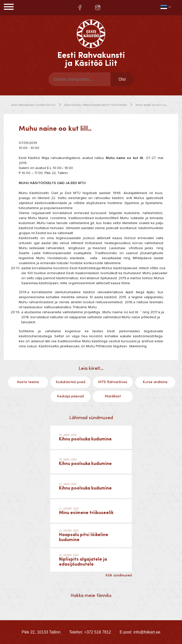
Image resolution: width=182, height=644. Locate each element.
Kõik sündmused (119, 575)
